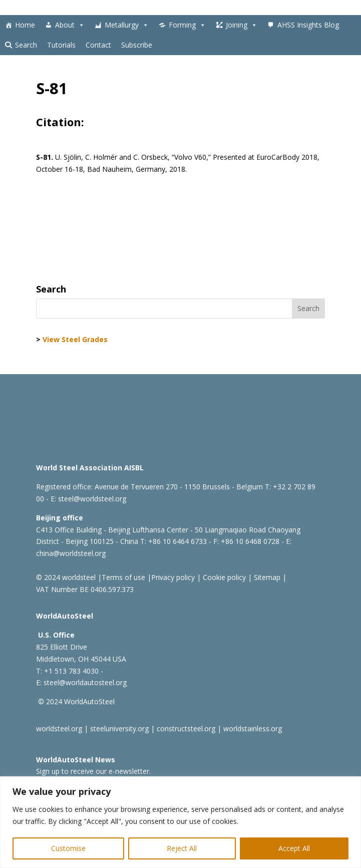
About (70, 25)
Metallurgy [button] (127, 25)
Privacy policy (173, 577)
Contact (98, 45)
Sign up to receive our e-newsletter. (93, 771)
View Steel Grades (75, 339)
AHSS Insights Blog (308, 25)
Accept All (294, 848)
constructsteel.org (186, 729)
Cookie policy (223, 577)
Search (26, 45)
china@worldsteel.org (71, 553)
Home (25, 25)
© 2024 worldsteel (66, 577)
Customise (68, 848)
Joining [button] (242, 25)
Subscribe (137, 45)
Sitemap (266, 577)
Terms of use (123, 577)
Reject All (182, 848)
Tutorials (61, 45)
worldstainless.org (253, 729)
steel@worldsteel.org (92, 499)
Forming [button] (187, 25)
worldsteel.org (59, 729)
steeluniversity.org (119, 729)
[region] (180, 822)
